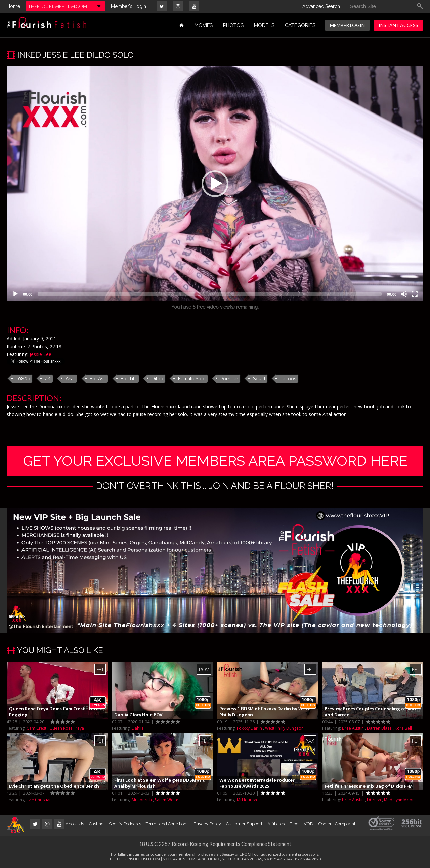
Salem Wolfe (167, 800)
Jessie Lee (40, 354)
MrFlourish (142, 800)
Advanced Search (321, 6)
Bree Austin (353, 728)
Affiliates (276, 824)
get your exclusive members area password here (215, 461)
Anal (70, 379)
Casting (96, 824)
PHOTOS (233, 25)
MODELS (264, 25)
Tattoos (288, 379)
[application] (215, 184)
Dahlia (138, 728)
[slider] (210, 294)
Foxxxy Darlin (249, 728)
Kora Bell (403, 728)
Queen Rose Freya (67, 728)
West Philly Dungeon (284, 728)
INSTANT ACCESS (398, 25)
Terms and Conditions (167, 824)
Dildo (157, 379)
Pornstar (229, 379)
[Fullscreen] (415, 294)
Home (13, 6)
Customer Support (244, 824)
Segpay (228, 854)
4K (48, 379)
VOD (309, 824)
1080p (23, 379)
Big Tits (129, 379)
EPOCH (246, 854)
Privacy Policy (207, 824)
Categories (300, 25)
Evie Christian (39, 800)
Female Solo (192, 379)
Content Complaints (338, 824)
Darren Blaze (379, 728)
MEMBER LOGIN (347, 25)
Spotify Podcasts (125, 824)
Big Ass (98, 379)
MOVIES (204, 25)
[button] (215, 184)
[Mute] (404, 294)
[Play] (15, 294)
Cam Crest (36, 728)
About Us (75, 824)
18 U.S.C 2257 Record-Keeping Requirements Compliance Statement (215, 844)
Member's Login (128, 6)
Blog (294, 824)
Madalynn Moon (399, 800)
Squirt (259, 379)
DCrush (374, 800)
